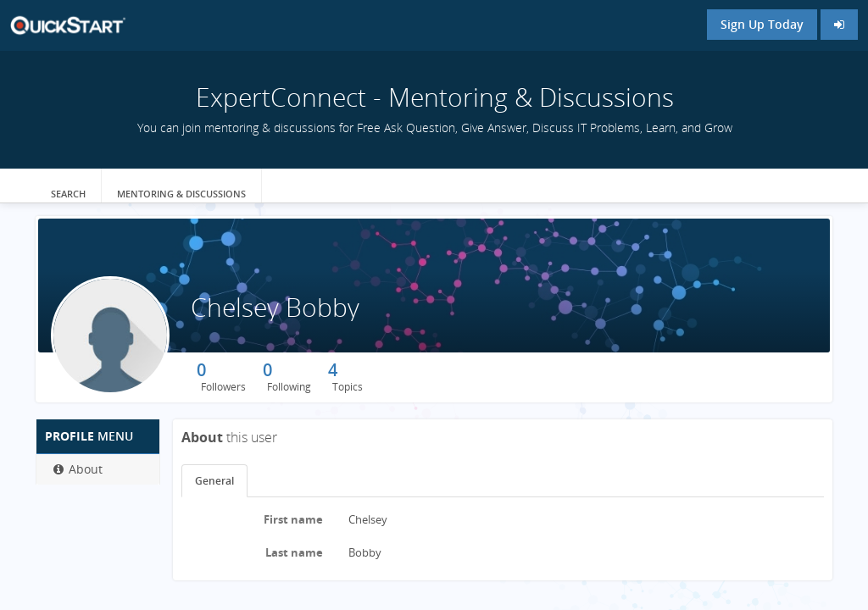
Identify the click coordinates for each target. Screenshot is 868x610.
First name (293, 519)
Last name (294, 552)
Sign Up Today (762, 24)
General (214, 481)
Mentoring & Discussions (181, 194)
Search (68, 194)
